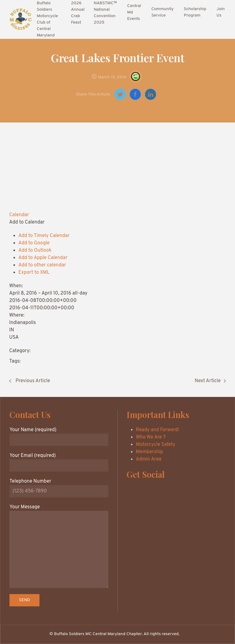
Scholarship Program (195, 12)
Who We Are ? (151, 437)
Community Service (162, 12)
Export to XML (34, 273)
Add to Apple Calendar (43, 258)
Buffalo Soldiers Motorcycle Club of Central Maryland (49, 19)
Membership (149, 452)
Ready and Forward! (157, 430)
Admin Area (149, 459)
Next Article (210, 381)
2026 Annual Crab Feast (78, 13)
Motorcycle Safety (156, 445)
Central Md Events (134, 12)
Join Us (221, 12)
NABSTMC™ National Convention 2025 (105, 13)
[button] (27, 222)
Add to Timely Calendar (44, 236)
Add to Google (34, 243)
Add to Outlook (35, 250)
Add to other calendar (42, 265)
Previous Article (30, 381)
